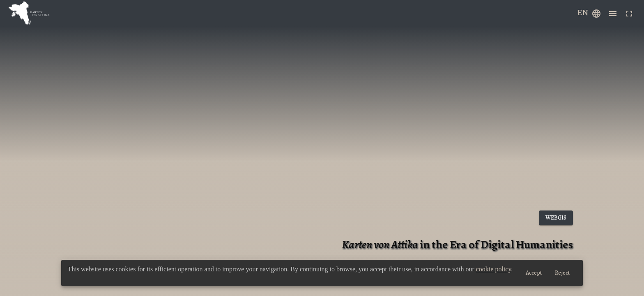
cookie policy (494, 269)
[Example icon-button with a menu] (596, 13)
